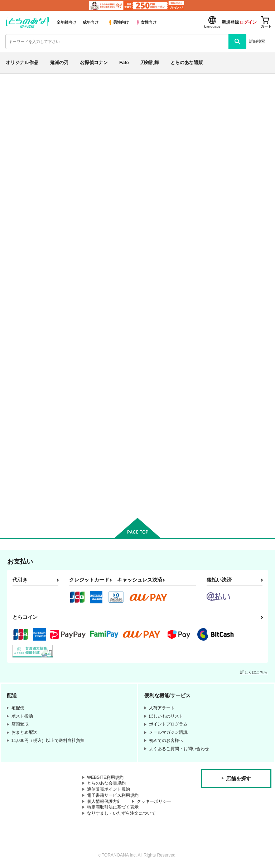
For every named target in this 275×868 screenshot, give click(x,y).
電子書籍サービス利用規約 (113, 795)
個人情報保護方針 (104, 801)
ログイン (248, 22)
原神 (15, 365)
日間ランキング (30, 157)
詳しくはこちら (254, 672)
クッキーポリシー (154, 801)
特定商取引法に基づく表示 (113, 807)
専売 (15, 120)
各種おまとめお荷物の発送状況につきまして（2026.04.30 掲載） (168, 95)
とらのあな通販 (187, 62)
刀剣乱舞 (150, 62)
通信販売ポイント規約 (108, 789)
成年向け (91, 22)
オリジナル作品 (22, 62)
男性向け (118, 22)
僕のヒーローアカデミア (38, 348)
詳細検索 (257, 41)
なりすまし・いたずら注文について (121, 813)
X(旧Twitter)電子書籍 (36, 402)
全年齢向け (66, 22)
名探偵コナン (94, 62)
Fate (124, 62)
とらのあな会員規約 (106, 783)
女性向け (146, 22)
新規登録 (230, 22)
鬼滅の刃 (59, 62)
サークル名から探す (35, 219)
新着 (15, 107)
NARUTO (22, 331)
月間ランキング (30, 182)
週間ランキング (30, 170)
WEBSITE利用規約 (105, 777)
